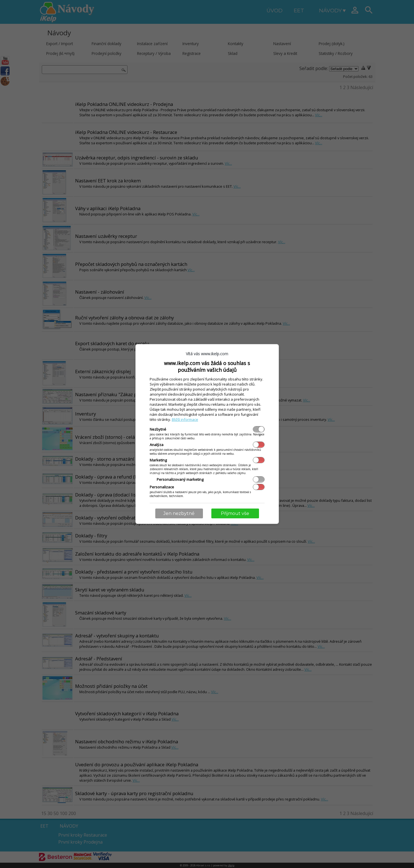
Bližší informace (185, 419)
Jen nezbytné (179, 513)
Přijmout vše (235, 513)
